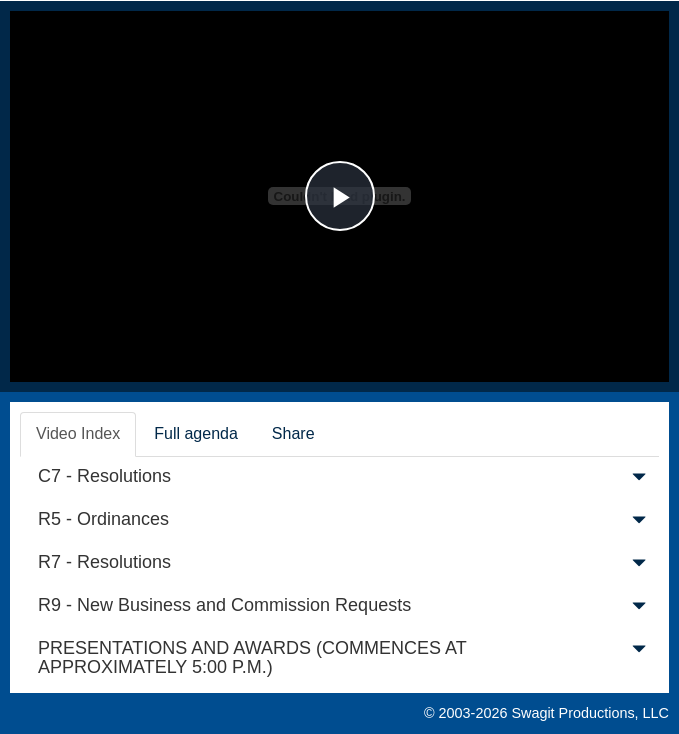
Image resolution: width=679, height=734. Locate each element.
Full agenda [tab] (196, 433)
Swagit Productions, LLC (590, 713)
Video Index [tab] (78, 433)
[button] (639, 481)
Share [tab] (293, 433)
